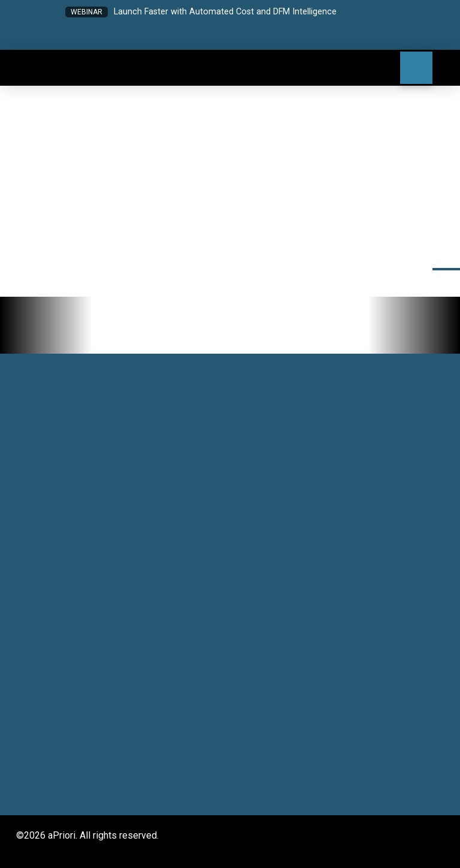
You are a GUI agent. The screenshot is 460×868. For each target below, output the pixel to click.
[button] (183, 37)
